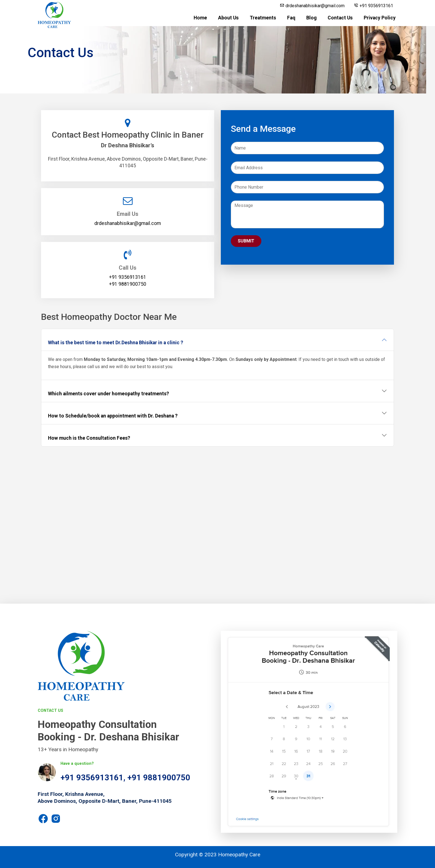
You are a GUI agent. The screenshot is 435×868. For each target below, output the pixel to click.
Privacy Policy (380, 18)
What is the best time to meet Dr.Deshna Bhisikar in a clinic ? (116, 343)
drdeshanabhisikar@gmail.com (312, 6)
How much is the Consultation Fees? (89, 438)
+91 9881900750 (159, 778)
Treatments (263, 18)
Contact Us (340, 18)
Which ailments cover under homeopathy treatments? (108, 394)
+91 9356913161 (374, 6)
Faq (291, 18)
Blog (311, 18)
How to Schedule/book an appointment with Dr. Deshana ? (113, 416)
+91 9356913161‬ (128, 277)
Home (200, 18)
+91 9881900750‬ (128, 284)
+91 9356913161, (94, 778)
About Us (228, 18)
